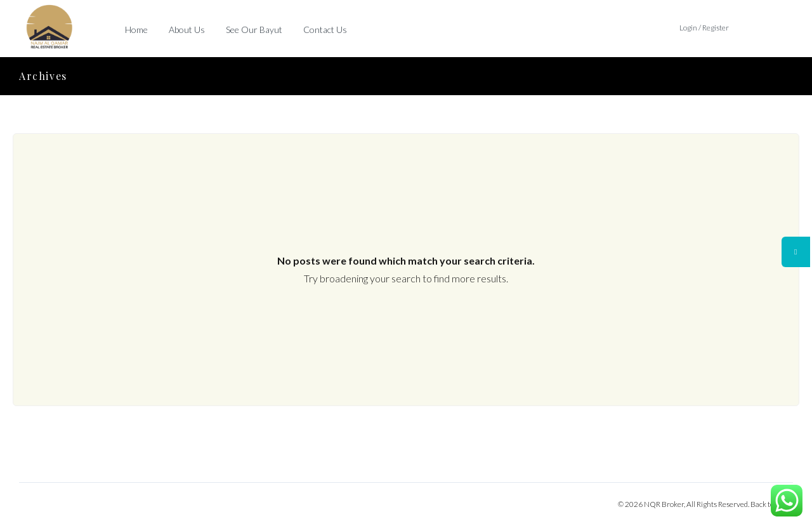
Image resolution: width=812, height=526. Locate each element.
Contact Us (325, 30)
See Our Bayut (254, 30)
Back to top (768, 504)
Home (136, 30)
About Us (187, 30)
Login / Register (704, 28)
